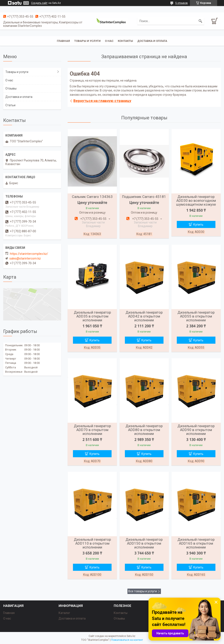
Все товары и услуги (143, 591)
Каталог (64, 613)
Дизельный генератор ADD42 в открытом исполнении (144, 316)
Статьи (10, 105)
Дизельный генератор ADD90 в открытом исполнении (196, 430)
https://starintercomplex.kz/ (29, 254)
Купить (198, 225)
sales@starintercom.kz (25, 258)
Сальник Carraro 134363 (92, 197)
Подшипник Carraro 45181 (144, 197)
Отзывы (11, 88)
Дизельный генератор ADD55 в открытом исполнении (196, 316)
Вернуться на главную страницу (102, 101)
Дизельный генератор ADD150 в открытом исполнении (144, 543)
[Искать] (200, 21)
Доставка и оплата (152, 41)
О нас (109, 41)
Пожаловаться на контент (127, 640)
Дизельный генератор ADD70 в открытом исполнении (92, 430)
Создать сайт (39, 3)
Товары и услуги (87, 41)
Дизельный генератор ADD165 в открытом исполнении (196, 543)
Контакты (125, 41)
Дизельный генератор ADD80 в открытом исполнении (144, 430)
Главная (63, 41)
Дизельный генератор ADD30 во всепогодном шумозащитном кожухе (196, 200)
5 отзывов (182, 3)
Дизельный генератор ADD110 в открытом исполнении (92, 543)
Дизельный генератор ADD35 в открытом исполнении (92, 316)
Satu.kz (131, 636)
